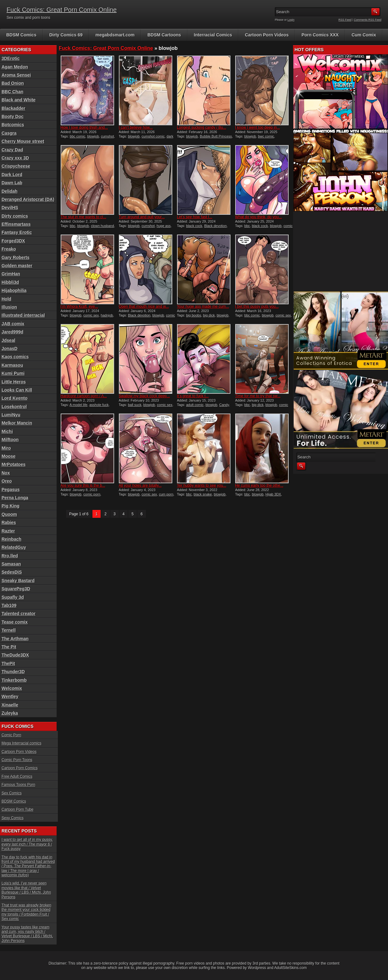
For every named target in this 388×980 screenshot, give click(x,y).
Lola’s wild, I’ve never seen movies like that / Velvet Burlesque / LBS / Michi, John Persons (26, 890)
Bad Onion (13, 83)
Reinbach (11, 539)
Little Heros (14, 382)
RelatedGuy (14, 547)
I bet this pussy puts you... (257, 306)
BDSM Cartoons (164, 35)
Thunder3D (13, 672)
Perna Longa (15, 498)
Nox (6, 473)
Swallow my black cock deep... (144, 396)
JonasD (10, 349)
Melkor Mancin (17, 423)
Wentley (10, 696)
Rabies (9, 522)
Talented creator (19, 614)
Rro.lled (10, 556)
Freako (9, 249)
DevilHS (10, 208)
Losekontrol (14, 407)
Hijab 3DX (273, 494)
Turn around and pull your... (142, 217)
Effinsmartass (16, 224)
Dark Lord (12, 175)
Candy (224, 405)
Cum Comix (364, 35)
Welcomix (12, 688)
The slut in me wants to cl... (83, 217)
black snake (203, 494)
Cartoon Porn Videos (267, 35)
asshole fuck (99, 405)
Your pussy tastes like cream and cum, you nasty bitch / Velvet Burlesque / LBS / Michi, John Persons (27, 934)
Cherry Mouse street (23, 141)
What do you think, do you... (259, 217)
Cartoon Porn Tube (17, 809)
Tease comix (15, 622)
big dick (209, 315)
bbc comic (78, 136)
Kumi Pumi (13, 373)
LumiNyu (11, 415)
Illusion (9, 307)
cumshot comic (153, 136)
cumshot (108, 136)
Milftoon (10, 440)
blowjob (93, 136)
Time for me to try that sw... (258, 396)
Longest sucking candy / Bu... (202, 127)
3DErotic (11, 58)
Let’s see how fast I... (195, 217)
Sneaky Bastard (18, 581)
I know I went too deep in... (258, 127)
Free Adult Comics (17, 777)
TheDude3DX (15, 655)
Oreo (7, 481)
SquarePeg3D (16, 589)
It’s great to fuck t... (193, 396)
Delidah (10, 191)
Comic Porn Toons (17, 760)
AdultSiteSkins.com (290, 968)
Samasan (11, 564)
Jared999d (12, 332)
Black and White (19, 100)
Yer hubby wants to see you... (202, 485)
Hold (6, 299)
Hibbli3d (10, 282)
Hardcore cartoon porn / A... (84, 396)
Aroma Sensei (16, 75)
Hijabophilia (14, 290)
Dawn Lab (12, 183)
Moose (8, 456)
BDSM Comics (21, 35)
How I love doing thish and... (84, 127)
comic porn (92, 494)
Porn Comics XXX (320, 35)
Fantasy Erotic (17, 232)
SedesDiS (12, 572)
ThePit (8, 663)
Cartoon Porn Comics (20, 768)
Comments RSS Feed (368, 20)
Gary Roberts (16, 257)
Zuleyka (10, 713)
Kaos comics (15, 357)
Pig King (11, 506)
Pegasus (11, 490)
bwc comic (266, 136)
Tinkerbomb (14, 680)
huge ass (164, 226)
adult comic (195, 405)
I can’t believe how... (136, 127)
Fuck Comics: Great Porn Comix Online (62, 10)
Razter (8, 531)
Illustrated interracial (23, 315)
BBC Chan (12, 92)
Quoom (9, 514)
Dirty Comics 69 (66, 35)
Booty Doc (13, 116)
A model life (78, 405)
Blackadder (13, 108)
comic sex (91, 315)
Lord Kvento (14, 398)
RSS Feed (345, 20)
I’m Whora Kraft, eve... (79, 306)
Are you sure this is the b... (83, 485)
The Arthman (15, 639)
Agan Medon (15, 67)
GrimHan (11, 274)
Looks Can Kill (17, 390)
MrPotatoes (14, 464)
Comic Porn (11, 735)
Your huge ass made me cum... (203, 306)
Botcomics (13, 125)
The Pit (9, 647)
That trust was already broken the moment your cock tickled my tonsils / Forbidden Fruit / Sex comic (26, 912)
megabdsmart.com (115, 35)
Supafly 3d (13, 597)
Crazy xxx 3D (15, 158)
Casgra (9, 133)
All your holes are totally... (140, 485)
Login (291, 20)
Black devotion (215, 226)
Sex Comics (12, 793)
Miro (6, 448)
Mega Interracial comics (22, 743)
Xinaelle (10, 705)
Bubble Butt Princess (216, 136)
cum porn (166, 494)
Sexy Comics (13, 818)
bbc (73, 226)
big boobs (194, 315)
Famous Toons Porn (18, 785)
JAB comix (13, 324)
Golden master (17, 266)
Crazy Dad (12, 150)
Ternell (9, 630)
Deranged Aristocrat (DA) (28, 199)
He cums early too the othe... (259, 485)
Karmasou (12, 365)
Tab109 (9, 605)
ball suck (135, 405)
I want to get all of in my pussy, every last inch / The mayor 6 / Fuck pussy (27, 844)
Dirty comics (15, 216)
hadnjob (107, 315)
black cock (194, 226)
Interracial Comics (213, 35)
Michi (7, 431)
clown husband (102, 226)
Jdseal (8, 340)
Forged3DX (13, 241)
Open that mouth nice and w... (144, 306)
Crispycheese (16, 166)
